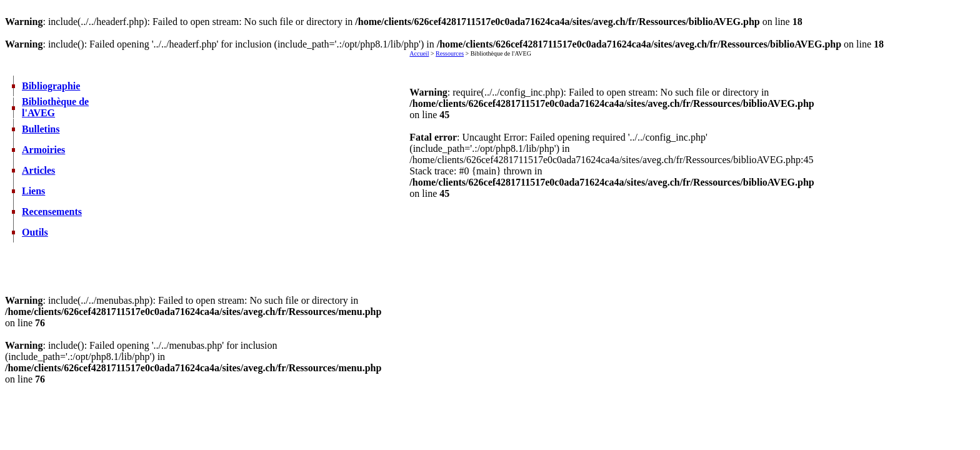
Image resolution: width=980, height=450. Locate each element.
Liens (33, 191)
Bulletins (41, 129)
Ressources (450, 53)
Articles (38, 170)
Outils (35, 232)
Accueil (419, 53)
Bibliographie (51, 86)
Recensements (52, 212)
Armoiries (43, 150)
